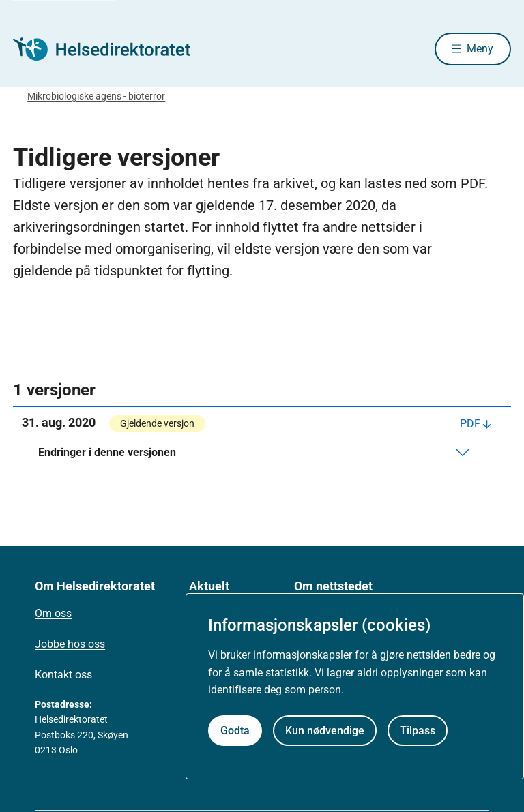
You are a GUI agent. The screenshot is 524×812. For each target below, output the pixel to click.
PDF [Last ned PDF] (470, 425)
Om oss (53, 615)
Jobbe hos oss (70, 645)
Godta (235, 731)
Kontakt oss (63, 676)
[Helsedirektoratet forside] (111, 50)
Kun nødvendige (325, 731)
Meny (480, 49)
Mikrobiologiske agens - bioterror (96, 97)
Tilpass (418, 731)
